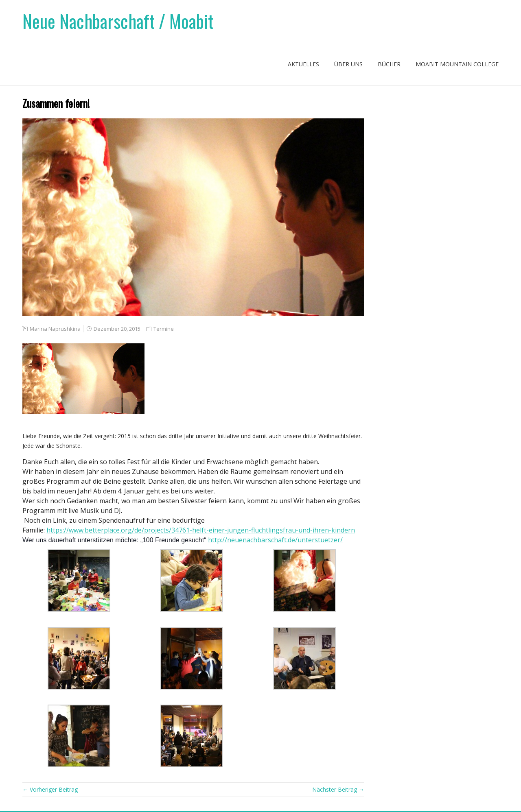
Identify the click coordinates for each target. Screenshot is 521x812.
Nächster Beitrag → (338, 789)
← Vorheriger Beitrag (50, 789)
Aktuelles (303, 64)
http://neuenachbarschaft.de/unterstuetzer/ (275, 540)
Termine (164, 329)
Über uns (348, 64)
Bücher (389, 64)
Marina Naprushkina (55, 329)
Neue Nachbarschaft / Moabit (118, 21)
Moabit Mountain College (457, 64)
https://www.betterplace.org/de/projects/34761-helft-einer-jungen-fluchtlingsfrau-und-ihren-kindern (201, 530)
